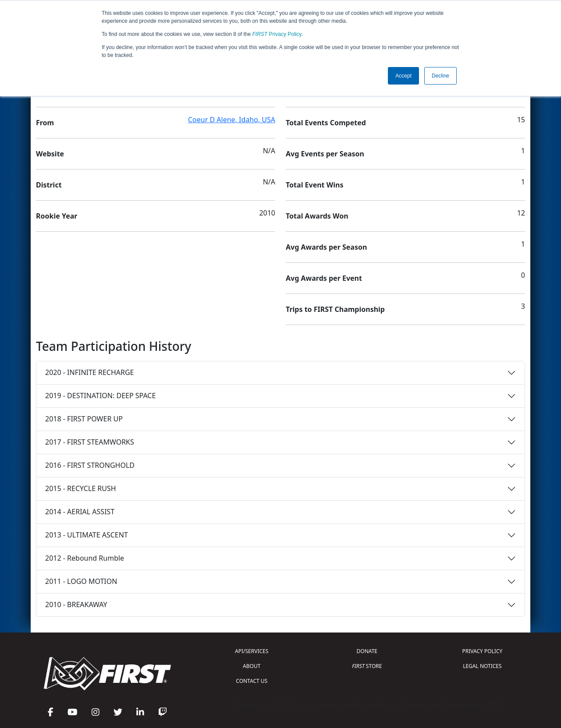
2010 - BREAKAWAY (76, 604)
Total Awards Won (317, 216)
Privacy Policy (277, 34)
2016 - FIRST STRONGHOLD (90, 465)
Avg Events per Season (325, 154)
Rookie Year (57, 216)
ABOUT (252, 666)
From (45, 123)
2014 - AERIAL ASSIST (80, 512)
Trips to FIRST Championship (335, 309)
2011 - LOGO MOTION (81, 581)
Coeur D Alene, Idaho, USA (232, 120)
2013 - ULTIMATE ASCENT (87, 535)
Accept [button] (403, 76)
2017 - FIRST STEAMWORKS (90, 442)
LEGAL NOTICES (482, 666)
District (49, 185)
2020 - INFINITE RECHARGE (89, 372)
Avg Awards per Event (324, 278)
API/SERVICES (252, 651)
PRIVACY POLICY (482, 651)
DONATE (367, 651)
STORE (367, 666)
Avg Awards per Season (326, 247)
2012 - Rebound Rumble (85, 558)
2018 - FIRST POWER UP (84, 419)
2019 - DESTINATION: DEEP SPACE (100, 396)
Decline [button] (440, 76)
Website (50, 154)
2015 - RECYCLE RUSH (81, 488)
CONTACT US (252, 681)
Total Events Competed (326, 123)
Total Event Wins (314, 185)
